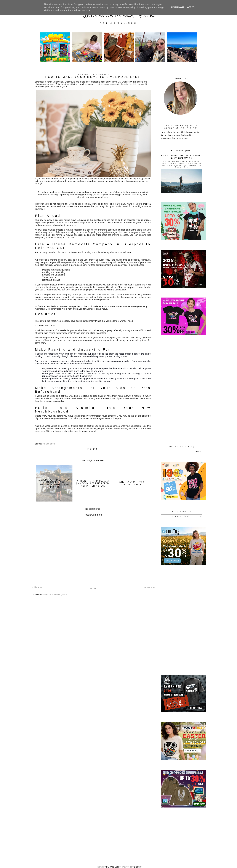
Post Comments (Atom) (56, 595)
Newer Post (149, 587)
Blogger (138, 867)
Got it (190, 7)
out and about (49, 444)
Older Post (37, 587)
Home (93, 588)
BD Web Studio (113, 867)
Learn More (178, 7)
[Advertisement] (182, 390)
